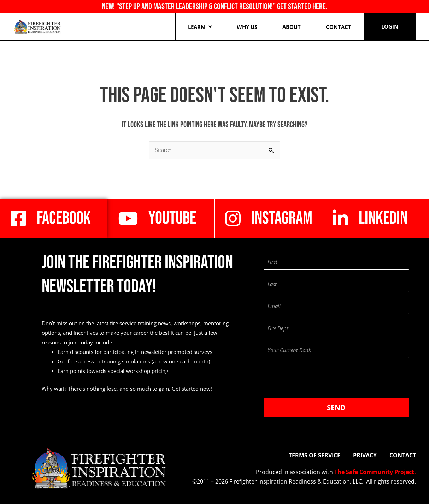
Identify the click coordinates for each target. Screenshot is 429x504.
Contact (339, 27)
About (292, 27)
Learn (200, 27)
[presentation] (317, 378)
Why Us (247, 27)
